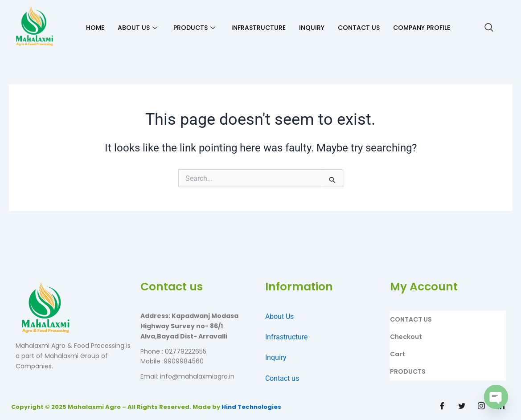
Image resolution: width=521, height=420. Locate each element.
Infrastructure (286, 337)
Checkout (406, 337)
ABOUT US (137, 28)
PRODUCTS (194, 28)
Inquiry (276, 357)
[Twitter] (462, 407)
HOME (95, 28)
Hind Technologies (251, 407)
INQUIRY (312, 28)
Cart (398, 354)
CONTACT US (359, 28)
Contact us (282, 378)
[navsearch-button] (489, 28)
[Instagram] (481, 407)
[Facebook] (442, 407)
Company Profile (422, 28)
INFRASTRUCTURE (258, 28)
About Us (279, 316)
